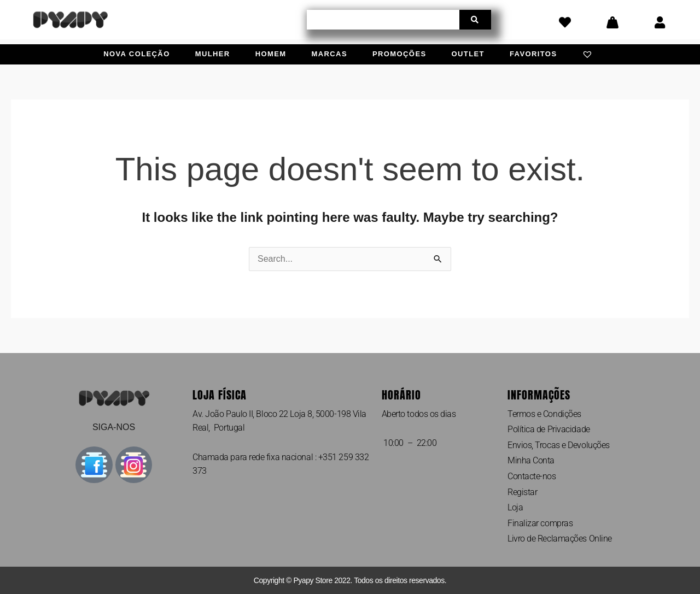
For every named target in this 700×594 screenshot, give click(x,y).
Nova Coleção (137, 54)
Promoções (399, 54)
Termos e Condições (544, 414)
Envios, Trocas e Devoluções (559, 445)
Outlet (468, 54)
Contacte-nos (532, 476)
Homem (271, 54)
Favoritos (533, 54)
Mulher (213, 54)
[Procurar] (475, 20)
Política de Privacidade (549, 429)
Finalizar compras (540, 523)
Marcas (329, 54)
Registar (522, 492)
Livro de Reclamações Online (560, 539)
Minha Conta (531, 460)
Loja (515, 507)
